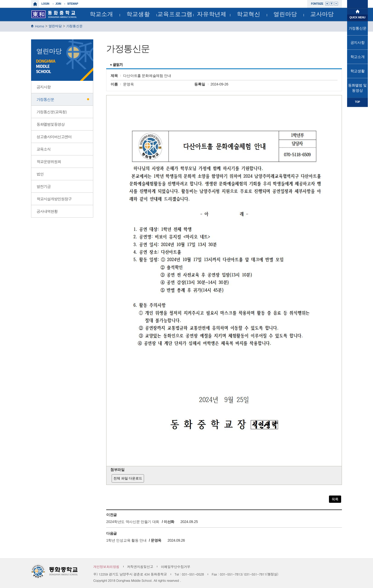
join (58, 4)
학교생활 (138, 14)
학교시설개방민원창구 (54, 199)
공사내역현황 (47, 211)
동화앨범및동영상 (51, 124)
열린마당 (285, 14)
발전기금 (44, 186)
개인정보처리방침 (106, 567)
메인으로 (357, 11)
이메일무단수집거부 (175, 567)
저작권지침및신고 (140, 567)
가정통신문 (74, 26)
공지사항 (44, 87)
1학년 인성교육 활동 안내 (126, 540)
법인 (40, 174)
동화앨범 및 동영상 (357, 88)
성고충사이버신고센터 (54, 137)
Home (40, 26)
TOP (357, 102)
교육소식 (44, 149)
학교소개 (101, 14)
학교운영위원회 (49, 162)
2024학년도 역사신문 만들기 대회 (133, 522)
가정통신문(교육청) (52, 112)
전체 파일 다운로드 (128, 478)
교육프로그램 (175, 14)
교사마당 (322, 14)
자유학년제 (212, 14)
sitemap (73, 4)
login (45, 4)
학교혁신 (249, 14)
